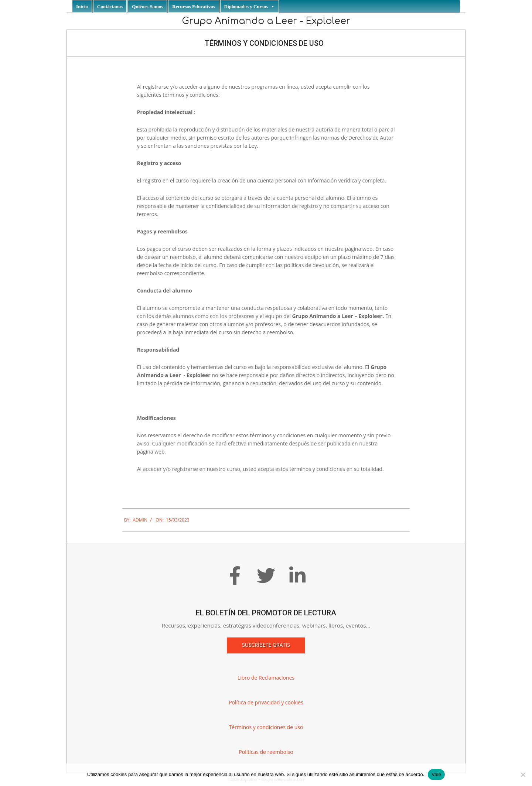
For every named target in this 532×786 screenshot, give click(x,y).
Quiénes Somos (147, 6)
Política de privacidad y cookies (266, 702)
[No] (523, 775)
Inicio (82, 6)
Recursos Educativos (193, 6)
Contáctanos (110, 6)
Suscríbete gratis (266, 645)
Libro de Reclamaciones (266, 678)
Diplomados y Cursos (250, 6)
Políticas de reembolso (266, 752)
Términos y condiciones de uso (266, 727)
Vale (436, 774)
